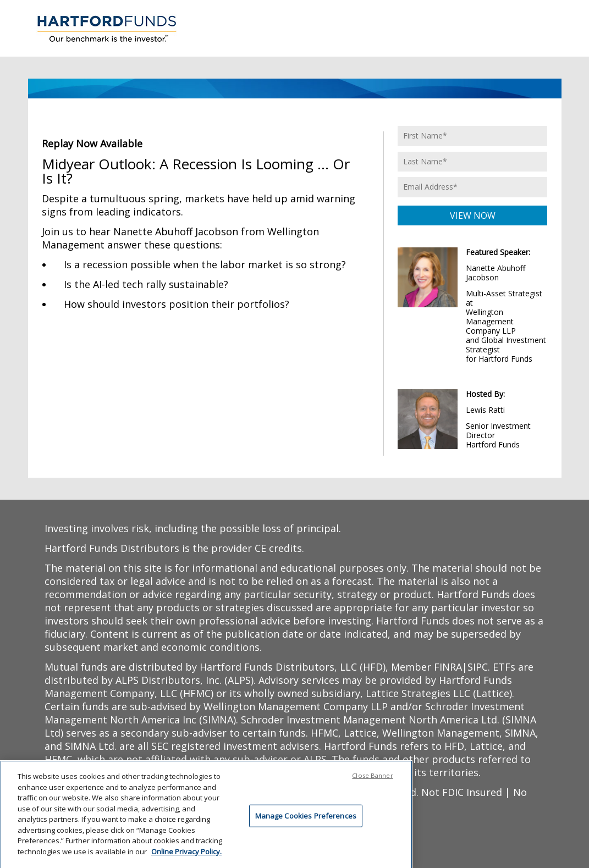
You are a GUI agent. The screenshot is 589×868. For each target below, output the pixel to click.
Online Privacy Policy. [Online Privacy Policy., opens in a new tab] (186, 854)
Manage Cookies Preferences (306, 817)
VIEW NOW (473, 215)
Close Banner (372, 778)
